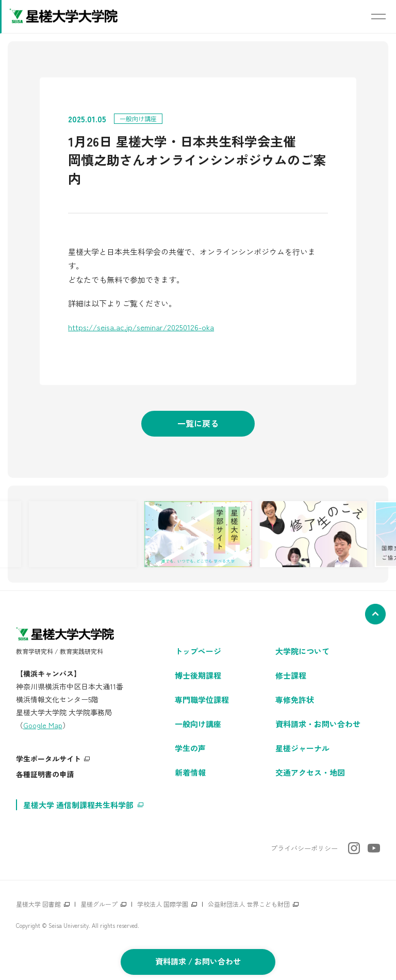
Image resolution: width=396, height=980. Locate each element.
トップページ (198, 651)
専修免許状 (295, 700)
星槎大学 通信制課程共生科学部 (78, 805)
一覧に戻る (198, 423)
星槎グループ (99, 904)
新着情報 (190, 772)
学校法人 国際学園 (163, 904)
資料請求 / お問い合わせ (198, 961)
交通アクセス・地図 (310, 772)
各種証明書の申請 (45, 774)
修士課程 (291, 675)
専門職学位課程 (202, 700)
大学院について (302, 651)
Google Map (43, 725)
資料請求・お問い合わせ (318, 724)
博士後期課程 (198, 675)
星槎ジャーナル (302, 748)
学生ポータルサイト (48, 759)
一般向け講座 (198, 724)
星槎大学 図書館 (38, 904)
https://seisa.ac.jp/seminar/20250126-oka (141, 327)
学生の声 (190, 748)
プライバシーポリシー (304, 848)
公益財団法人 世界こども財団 (249, 904)
